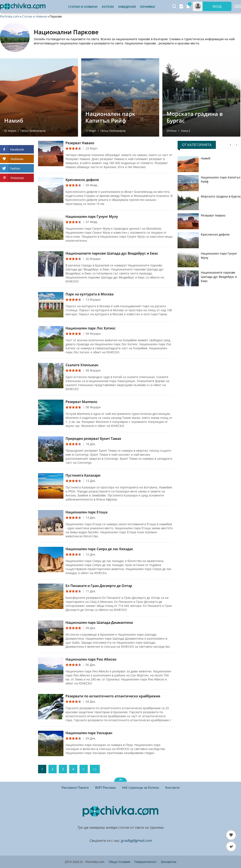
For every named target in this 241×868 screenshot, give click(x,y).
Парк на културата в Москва (90, 294)
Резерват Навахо (80, 143)
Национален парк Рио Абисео (91, 659)
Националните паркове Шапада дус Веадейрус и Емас (112, 253)
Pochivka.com (10, 16)
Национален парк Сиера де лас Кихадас (99, 549)
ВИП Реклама (105, 787)
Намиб (206, 158)
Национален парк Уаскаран (89, 733)
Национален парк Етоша (86, 512)
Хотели (108, 7)
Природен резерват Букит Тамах (93, 439)
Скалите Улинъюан (82, 365)
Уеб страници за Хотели (140, 787)
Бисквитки (169, 862)
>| (95, 769)
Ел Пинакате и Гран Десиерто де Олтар (99, 586)
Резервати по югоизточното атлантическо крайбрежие (113, 696)
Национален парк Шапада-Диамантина (99, 623)
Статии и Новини (83, 7)
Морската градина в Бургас (221, 196)
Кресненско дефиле (82, 180)
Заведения (127, 7)
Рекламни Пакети (75, 787)
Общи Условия (119, 862)
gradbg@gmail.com (136, 841)
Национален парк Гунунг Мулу (92, 217)
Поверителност (146, 862)
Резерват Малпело (81, 402)
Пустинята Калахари (83, 475)
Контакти (173, 787)
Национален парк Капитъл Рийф (221, 179)
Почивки (147, 7)
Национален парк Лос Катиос (91, 328)
